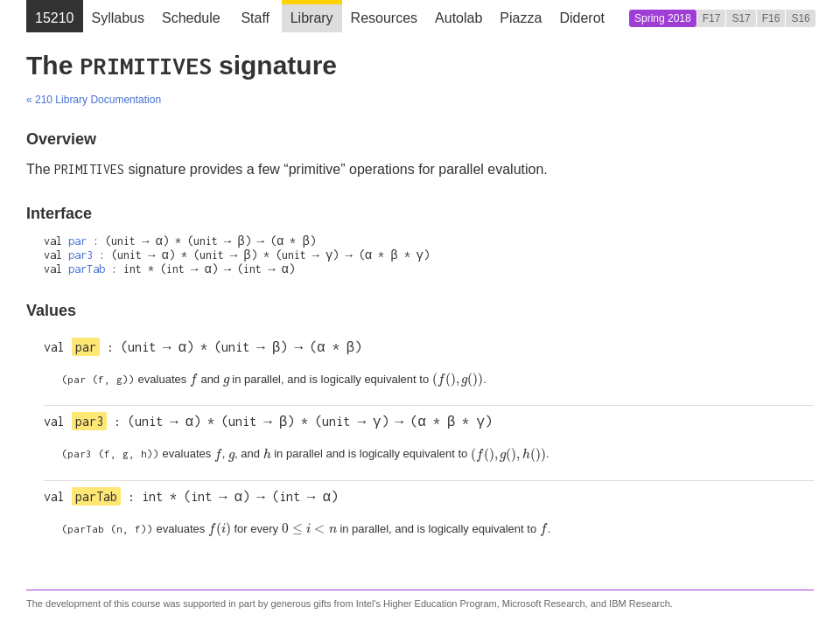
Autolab (458, 18)
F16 (771, 18)
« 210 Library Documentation (94, 100)
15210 (55, 18)
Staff (255, 18)
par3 (80, 255)
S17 (741, 18)
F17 (712, 18)
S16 (800, 18)
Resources (384, 18)
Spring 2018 (663, 18)
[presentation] (194, 380)
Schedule (191, 18)
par (77, 241)
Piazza (521, 18)
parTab (87, 269)
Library (312, 18)
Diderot (582, 18)
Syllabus (118, 18)
